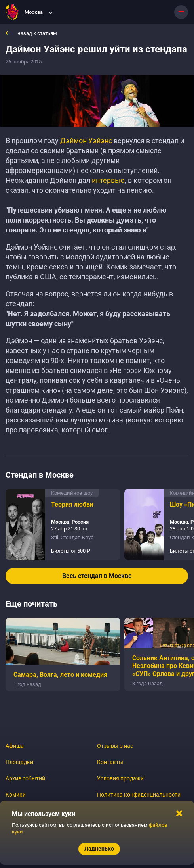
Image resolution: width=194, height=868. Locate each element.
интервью (108, 180)
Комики (16, 795)
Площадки (19, 762)
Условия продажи (120, 778)
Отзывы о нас (115, 746)
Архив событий (25, 778)
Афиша (15, 746)
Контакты (110, 762)
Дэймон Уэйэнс (86, 141)
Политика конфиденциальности (139, 795)
